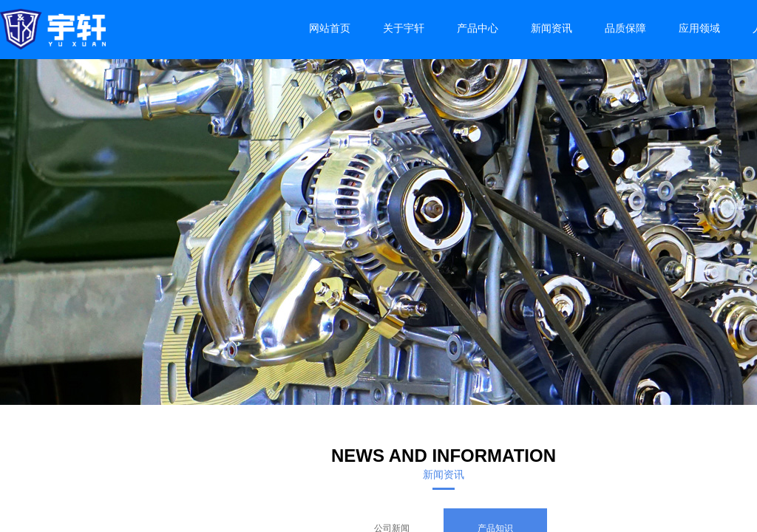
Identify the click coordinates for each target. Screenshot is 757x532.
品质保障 (625, 28)
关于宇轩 (404, 28)
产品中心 (478, 28)
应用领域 (699, 28)
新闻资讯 (551, 28)
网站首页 (330, 28)
